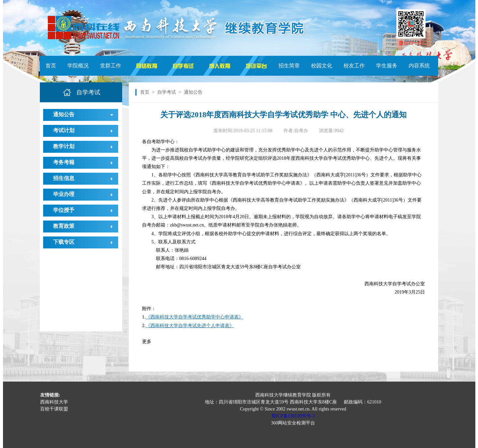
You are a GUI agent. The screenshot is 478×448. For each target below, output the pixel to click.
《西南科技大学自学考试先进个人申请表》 (190, 326)
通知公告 (64, 114)
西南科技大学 (54, 402)
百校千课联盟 (54, 409)
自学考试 (167, 92)
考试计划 (64, 130)
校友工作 (354, 66)
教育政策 (64, 226)
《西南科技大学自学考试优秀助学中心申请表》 (195, 317)
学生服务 (387, 66)
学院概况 (78, 66)
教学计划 (64, 146)
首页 (51, 66)
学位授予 (64, 210)
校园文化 (322, 66)
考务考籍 (64, 162)
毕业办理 (64, 194)
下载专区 (64, 242)
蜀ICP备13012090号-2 (293, 416)
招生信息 (64, 178)
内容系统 (419, 66)
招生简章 (289, 66)
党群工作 (111, 66)
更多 (147, 342)
